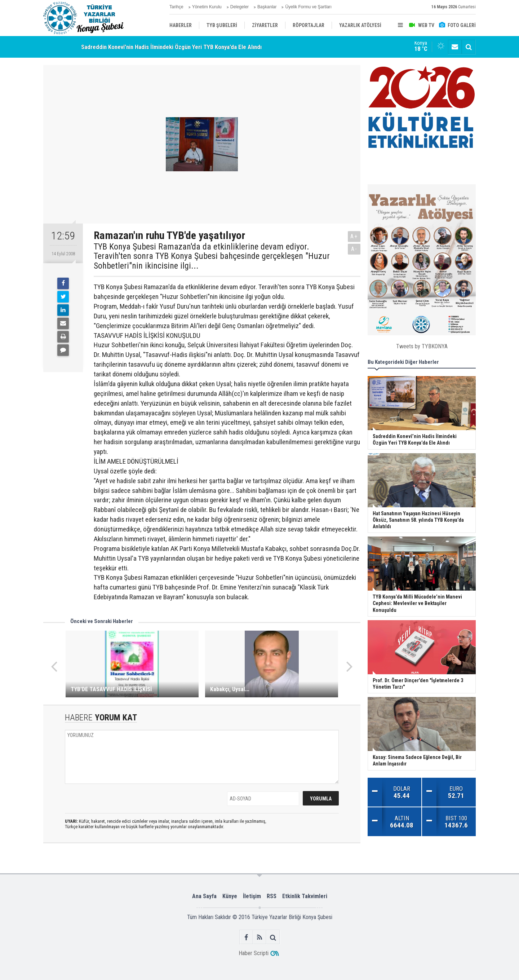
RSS (272, 896)
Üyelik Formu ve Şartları (308, 7)
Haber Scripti (254, 953)
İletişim (252, 896)
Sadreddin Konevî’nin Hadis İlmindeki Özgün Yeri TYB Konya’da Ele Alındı (171, 47)
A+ (354, 236)
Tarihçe (176, 7)
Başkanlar (267, 7)
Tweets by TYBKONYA (422, 346)
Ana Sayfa (204, 896)
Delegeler (239, 7)
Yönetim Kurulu (207, 7)
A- (354, 249)
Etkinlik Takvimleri (305, 896)
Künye (230, 896)
